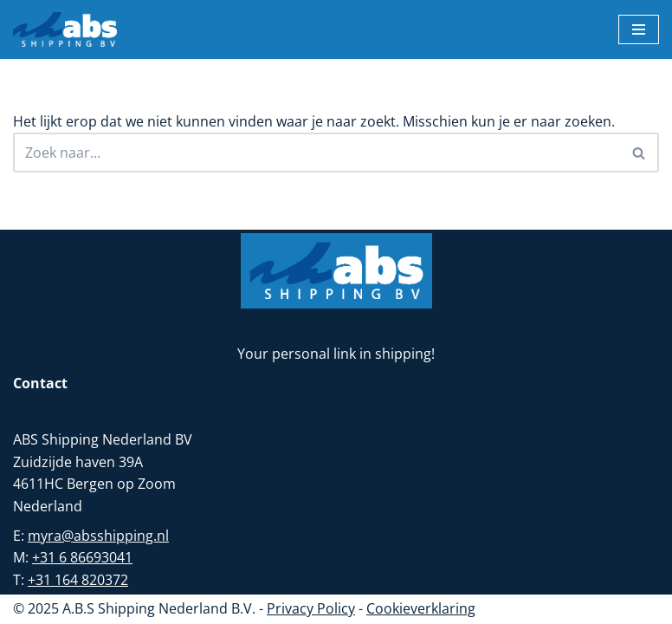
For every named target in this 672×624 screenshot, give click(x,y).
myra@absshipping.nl (98, 536)
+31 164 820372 (78, 580)
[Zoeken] (317, 153)
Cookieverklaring (421, 608)
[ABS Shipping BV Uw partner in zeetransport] (65, 29)
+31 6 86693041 (82, 557)
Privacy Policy (311, 608)
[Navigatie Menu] (639, 29)
